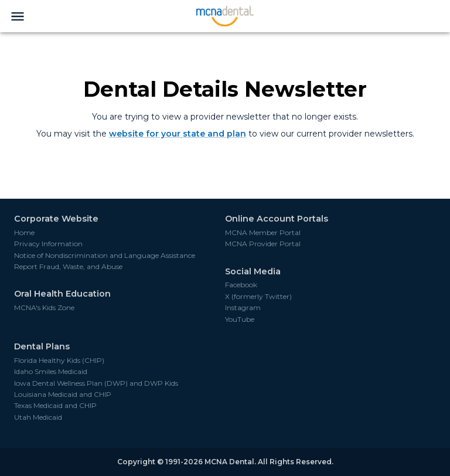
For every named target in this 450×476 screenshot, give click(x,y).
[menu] (18, 16)
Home (24, 233)
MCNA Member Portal (263, 233)
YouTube (240, 319)
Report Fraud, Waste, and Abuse (68, 267)
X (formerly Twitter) (258, 297)
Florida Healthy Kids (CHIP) (59, 361)
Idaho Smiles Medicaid (51, 372)
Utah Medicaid (38, 417)
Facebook (241, 285)
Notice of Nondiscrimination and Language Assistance (105, 256)
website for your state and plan (178, 134)
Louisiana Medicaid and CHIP (63, 395)
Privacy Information (48, 244)
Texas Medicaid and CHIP (55, 406)
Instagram (243, 308)
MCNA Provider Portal (263, 244)
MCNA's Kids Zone (44, 308)
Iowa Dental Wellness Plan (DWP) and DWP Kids (96, 383)
